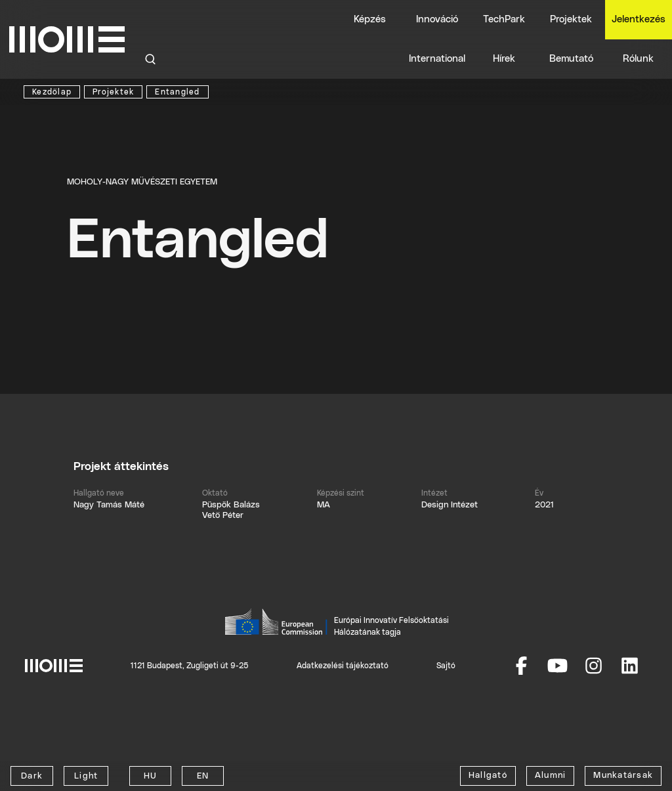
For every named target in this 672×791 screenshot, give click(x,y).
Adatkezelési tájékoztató (343, 666)
